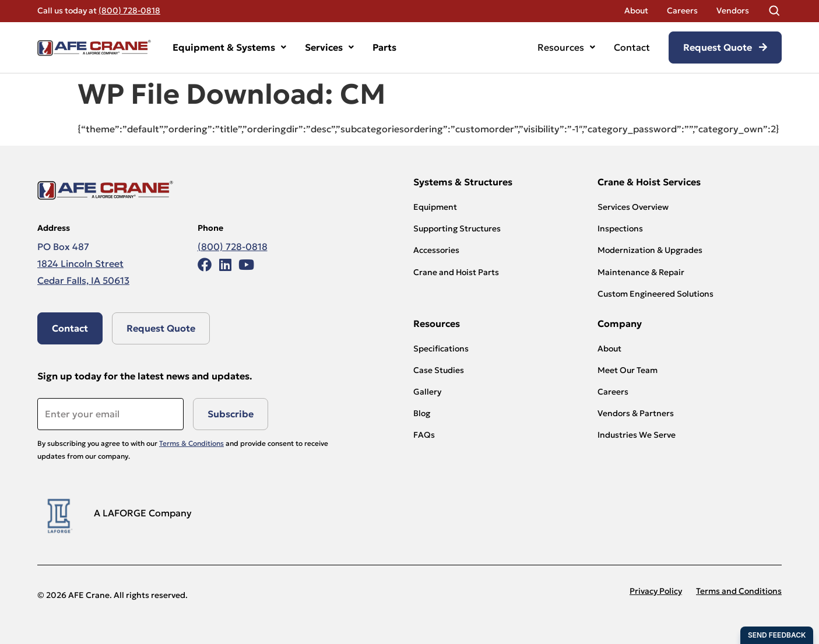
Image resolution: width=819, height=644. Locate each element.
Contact (632, 47)
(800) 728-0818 (129, 10)
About (636, 10)
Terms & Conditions (191, 443)
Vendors (733, 10)
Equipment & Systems (229, 47)
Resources (566, 47)
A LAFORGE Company (143, 513)
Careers (682, 10)
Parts (384, 47)
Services (329, 47)
